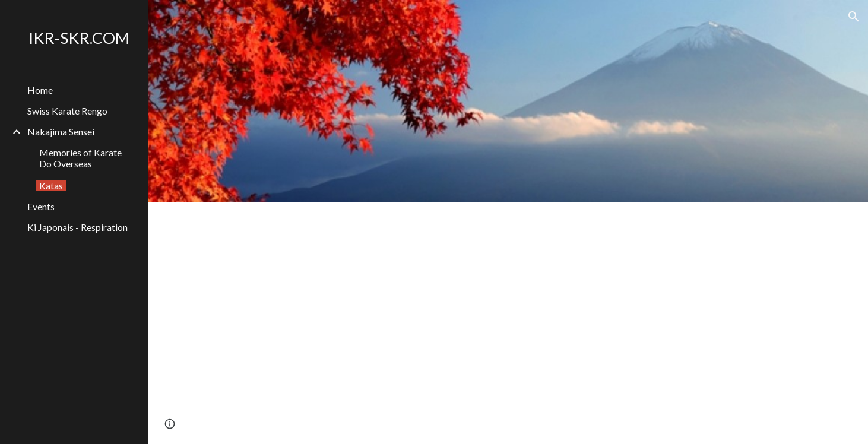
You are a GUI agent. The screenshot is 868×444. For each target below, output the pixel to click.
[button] (854, 17)
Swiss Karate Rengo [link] (67, 111)
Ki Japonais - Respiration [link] (77, 227)
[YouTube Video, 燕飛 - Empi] (674, 323)
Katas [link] (51, 185)
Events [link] (41, 206)
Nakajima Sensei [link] (61, 131)
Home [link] (40, 90)
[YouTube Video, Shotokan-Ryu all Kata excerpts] (343, 323)
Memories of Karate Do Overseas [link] (80, 158)
